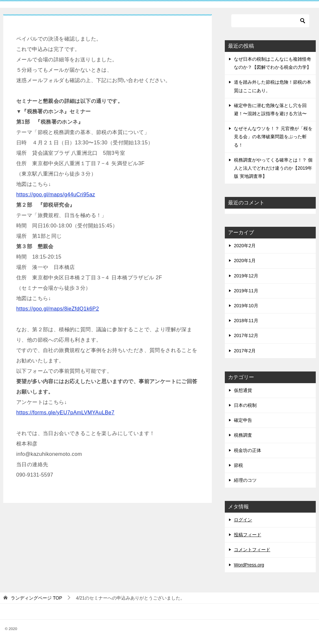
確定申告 (243, 420)
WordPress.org (249, 565)
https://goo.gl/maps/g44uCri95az (56, 194)
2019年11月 (246, 291)
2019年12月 (246, 276)
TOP (36, 598)
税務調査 (243, 435)
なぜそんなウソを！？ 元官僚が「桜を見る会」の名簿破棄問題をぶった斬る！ (273, 137)
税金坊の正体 (248, 450)
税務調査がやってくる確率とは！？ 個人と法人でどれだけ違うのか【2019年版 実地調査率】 (273, 168)
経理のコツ (245, 480)
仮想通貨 (243, 390)
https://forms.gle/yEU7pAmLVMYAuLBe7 (65, 413)
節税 (238, 465)
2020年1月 (245, 261)
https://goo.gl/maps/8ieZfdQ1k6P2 (58, 309)
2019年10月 (246, 306)
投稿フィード (248, 535)
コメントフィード (252, 550)
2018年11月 (246, 321)
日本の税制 (245, 405)
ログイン (243, 520)
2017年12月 (246, 335)
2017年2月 (245, 351)
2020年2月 (245, 246)
